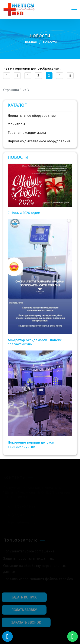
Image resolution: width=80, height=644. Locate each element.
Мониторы (16, 124)
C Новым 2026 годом (24, 213)
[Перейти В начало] (7, 76)
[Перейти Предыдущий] (17, 76)
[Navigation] (74, 10)
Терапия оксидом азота (27, 133)
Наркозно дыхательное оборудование (39, 141)
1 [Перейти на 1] (28, 76)
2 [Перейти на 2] (38, 76)
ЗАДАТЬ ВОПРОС (24, 598)
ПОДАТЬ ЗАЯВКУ (24, 611)
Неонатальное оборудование (32, 116)
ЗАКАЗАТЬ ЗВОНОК (26, 624)
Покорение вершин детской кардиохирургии (31, 444)
